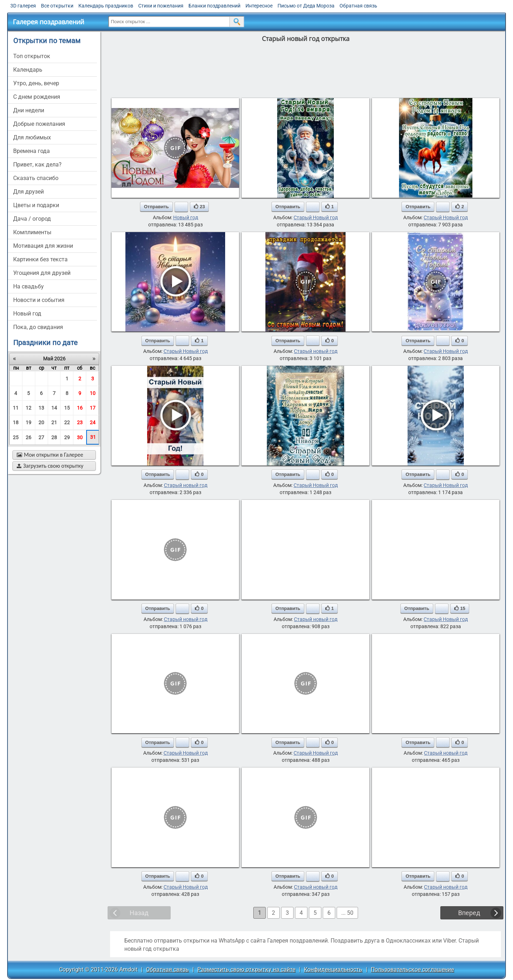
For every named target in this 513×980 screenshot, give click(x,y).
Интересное (259, 6)
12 (28, 408)
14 (54, 408)
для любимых (32, 137)
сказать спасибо (36, 178)
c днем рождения (37, 97)
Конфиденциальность (333, 969)
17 (93, 408)
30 (80, 437)
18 (16, 422)
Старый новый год (316, 351)
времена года (32, 151)
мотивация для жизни (43, 246)
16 (80, 408)
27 (41, 437)
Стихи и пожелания (161, 6)
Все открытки (57, 6)
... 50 (347, 913)
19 (28, 422)
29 (67, 437)
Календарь (28, 70)
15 (67, 408)
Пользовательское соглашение (412, 969)
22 (67, 422)
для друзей (28, 192)
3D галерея (23, 6)
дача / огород (32, 219)
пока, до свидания (38, 327)
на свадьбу (28, 286)
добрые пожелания (39, 124)
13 (41, 408)
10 (93, 393)
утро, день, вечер (36, 83)
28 (54, 437)
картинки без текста (40, 259)
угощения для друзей (42, 273)
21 (54, 422)
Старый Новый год (316, 217)
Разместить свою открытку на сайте (246, 969)
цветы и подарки (36, 205)
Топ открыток (32, 56)
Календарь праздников (106, 6)
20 (41, 422)
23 (80, 422)
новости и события (39, 300)
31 (93, 437)
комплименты (32, 232)
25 (16, 437)
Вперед (469, 913)
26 (28, 437)
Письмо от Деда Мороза (306, 6)
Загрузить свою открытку (50, 466)
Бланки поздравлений (214, 6)
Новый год (186, 217)
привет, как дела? (37, 165)
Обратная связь (358, 6)
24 (93, 422)
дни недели (29, 110)
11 (16, 408)
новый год (27, 314)
